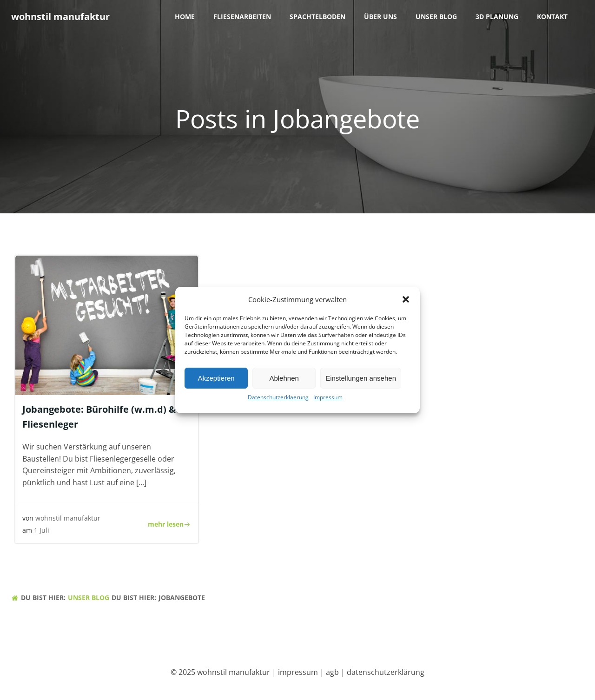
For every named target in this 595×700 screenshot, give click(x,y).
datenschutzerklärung (386, 672)
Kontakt (552, 17)
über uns (380, 17)
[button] (406, 304)
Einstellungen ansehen (361, 382)
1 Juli (42, 530)
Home (185, 17)
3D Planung (497, 17)
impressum (298, 672)
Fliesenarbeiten (242, 17)
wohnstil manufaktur (68, 518)
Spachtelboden (317, 17)
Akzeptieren (216, 382)
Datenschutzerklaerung (278, 401)
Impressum (328, 401)
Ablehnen (284, 382)
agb (332, 672)
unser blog (436, 17)
